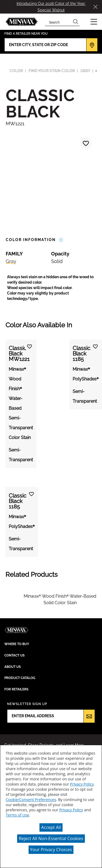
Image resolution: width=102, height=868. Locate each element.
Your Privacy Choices (51, 850)
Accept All (51, 827)
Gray (11, 261)
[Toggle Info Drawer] (61, 240)
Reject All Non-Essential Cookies (51, 838)
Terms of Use (17, 815)
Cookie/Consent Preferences (31, 800)
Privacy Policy (82, 784)
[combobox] (58, 22)
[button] (94, 22)
